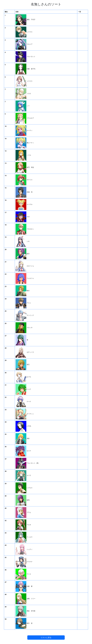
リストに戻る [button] (46, 637)
